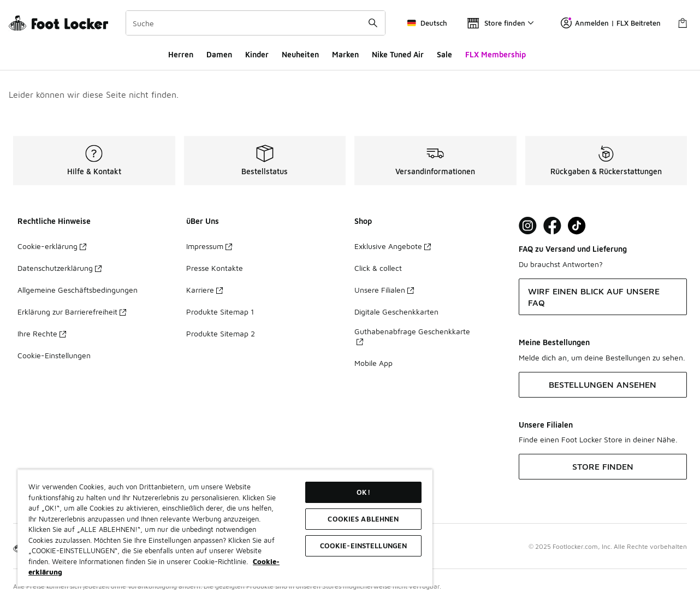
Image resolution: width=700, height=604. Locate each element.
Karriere (204, 290)
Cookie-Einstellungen (54, 355)
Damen (219, 54)
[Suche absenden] (373, 23)
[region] (225, 528)
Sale (444, 54)
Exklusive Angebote (393, 246)
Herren (181, 54)
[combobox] (256, 23)
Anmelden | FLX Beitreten (611, 23)
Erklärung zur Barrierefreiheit (72, 312)
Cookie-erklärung (52, 246)
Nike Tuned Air (398, 54)
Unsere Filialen (384, 290)
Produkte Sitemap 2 (221, 333)
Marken (345, 54)
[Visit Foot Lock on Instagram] (528, 226)
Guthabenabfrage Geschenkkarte (412, 336)
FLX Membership (496, 54)
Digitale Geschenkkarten (396, 312)
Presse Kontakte (215, 268)
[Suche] (256, 23)
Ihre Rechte (42, 333)
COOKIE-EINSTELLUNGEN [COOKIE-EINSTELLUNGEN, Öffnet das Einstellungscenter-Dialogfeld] (364, 546)
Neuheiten (300, 54)
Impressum (209, 246)
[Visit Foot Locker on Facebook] (552, 226)
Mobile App (373, 363)
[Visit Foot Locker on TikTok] (577, 226)
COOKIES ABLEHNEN (363, 519)
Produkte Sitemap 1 (220, 312)
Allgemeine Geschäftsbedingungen (78, 290)
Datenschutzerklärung (60, 268)
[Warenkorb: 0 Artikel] (683, 23)
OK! (363, 492)
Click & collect (378, 268)
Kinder (257, 54)
